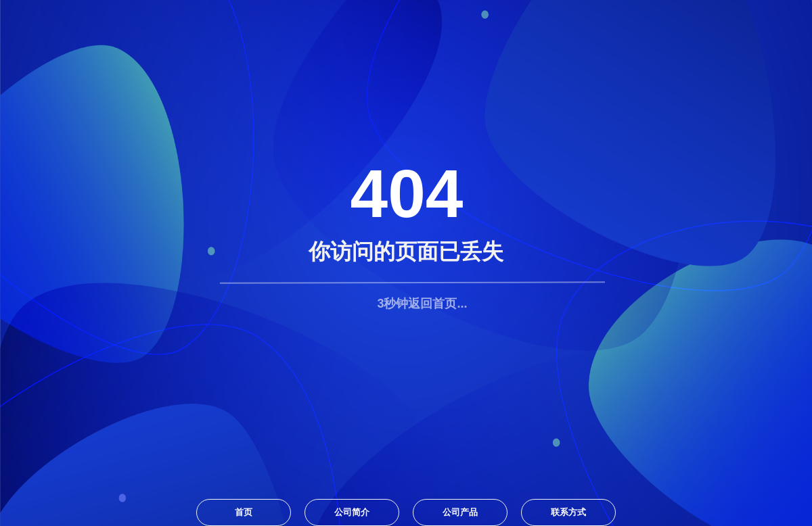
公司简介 (352, 512)
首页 (244, 512)
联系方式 (568, 512)
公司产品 (460, 512)
